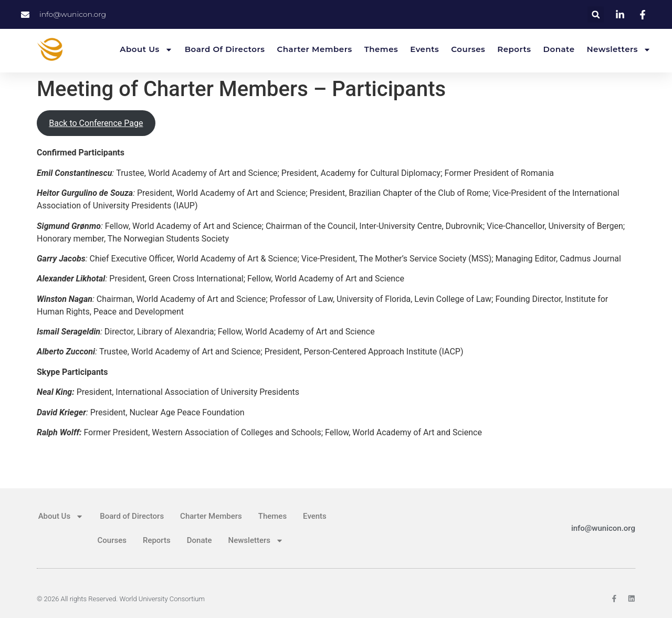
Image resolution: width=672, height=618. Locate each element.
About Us (146, 50)
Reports (514, 49)
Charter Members (315, 49)
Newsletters (619, 50)
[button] (596, 14)
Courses (468, 49)
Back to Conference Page (96, 123)
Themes (381, 49)
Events (424, 49)
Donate (559, 49)
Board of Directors (225, 49)
